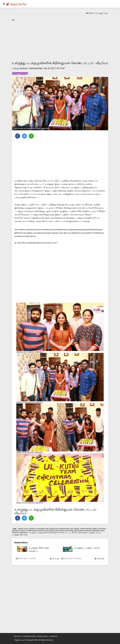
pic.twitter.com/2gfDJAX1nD (25, 236)
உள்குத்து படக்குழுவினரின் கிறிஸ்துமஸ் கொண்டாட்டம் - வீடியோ (53, 532)
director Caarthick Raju (29, 531)
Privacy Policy (43, 636)
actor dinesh (75, 529)
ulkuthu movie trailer (66, 531)
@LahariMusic (87, 233)
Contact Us (54, 636)
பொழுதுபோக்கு (20, 73)
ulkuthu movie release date (39, 529)
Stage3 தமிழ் (19, 640)
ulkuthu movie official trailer (48, 531)
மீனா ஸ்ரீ (55, 559)
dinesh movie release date (59, 529)
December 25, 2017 (51, 243)
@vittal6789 (87, 230)
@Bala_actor (32, 233)
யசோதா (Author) (20, 68)
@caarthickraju (97, 230)
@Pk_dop (67, 233)
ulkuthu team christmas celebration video (89, 531)
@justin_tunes (58, 233)
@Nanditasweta (76, 230)
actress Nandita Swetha (89, 529)
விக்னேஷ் (100, 559)
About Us (18, 636)
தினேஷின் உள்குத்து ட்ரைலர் (90, 532)
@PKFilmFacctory (21, 233)
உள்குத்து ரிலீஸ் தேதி (20, 535)
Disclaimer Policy (29, 636)
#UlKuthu (22, 230)
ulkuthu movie (23, 529)
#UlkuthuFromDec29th (51, 230)
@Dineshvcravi (65, 230)
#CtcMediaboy (98, 233)
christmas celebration (20, 532)
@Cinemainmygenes (45, 233)
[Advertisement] (60, 40)
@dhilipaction (77, 233)
